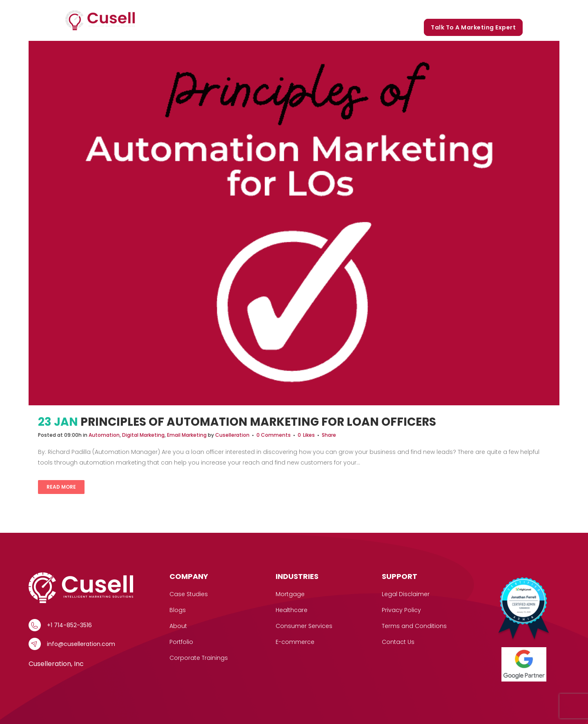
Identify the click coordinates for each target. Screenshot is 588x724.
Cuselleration (232, 435)
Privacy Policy (401, 610)
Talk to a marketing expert (473, 27)
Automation (104, 435)
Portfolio (407, 9)
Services (276, 9)
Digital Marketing (143, 435)
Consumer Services (304, 626)
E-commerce (295, 642)
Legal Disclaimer (406, 594)
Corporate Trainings (488, 9)
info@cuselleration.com (81, 644)
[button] (289, 9)
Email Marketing (187, 435)
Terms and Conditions (414, 626)
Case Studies (323, 9)
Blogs (439, 9)
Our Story (368, 9)
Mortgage (290, 594)
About (178, 626)
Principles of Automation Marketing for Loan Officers (258, 422)
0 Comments (274, 435)
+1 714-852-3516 (69, 625)
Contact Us (398, 642)
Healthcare (292, 610)
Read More (61, 487)
